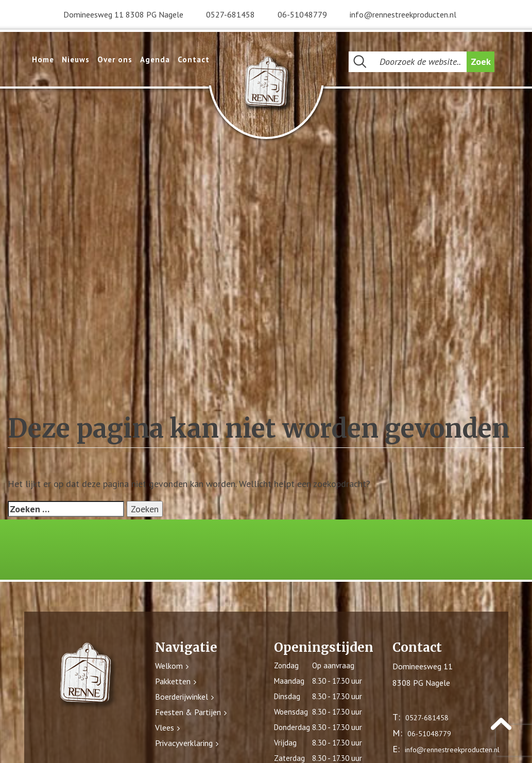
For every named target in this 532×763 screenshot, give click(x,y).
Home (43, 59)
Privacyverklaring (184, 743)
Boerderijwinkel (182, 697)
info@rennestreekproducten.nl (403, 14)
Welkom (169, 666)
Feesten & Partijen (188, 712)
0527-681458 (230, 14)
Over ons (115, 59)
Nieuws (76, 59)
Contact (194, 59)
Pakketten (173, 681)
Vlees (165, 727)
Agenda (155, 59)
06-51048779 (302, 14)
